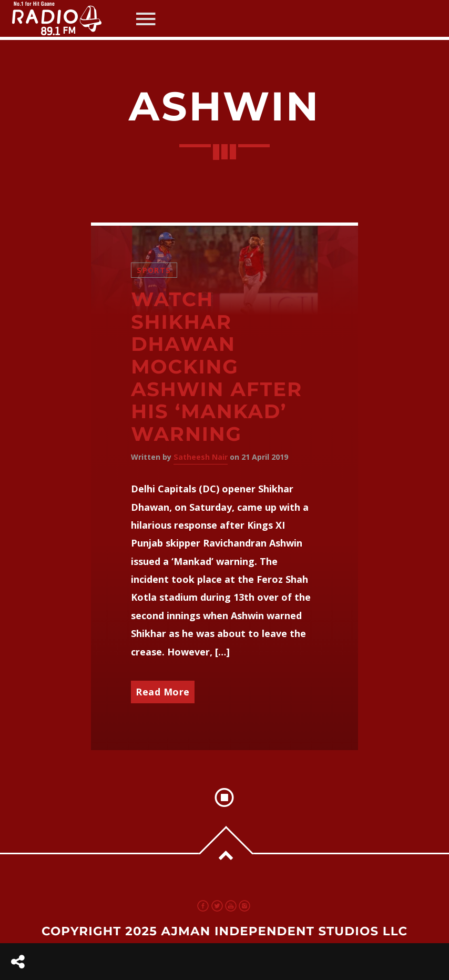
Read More (163, 692)
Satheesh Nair (201, 457)
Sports (154, 270)
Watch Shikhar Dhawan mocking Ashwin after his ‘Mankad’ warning (217, 367)
